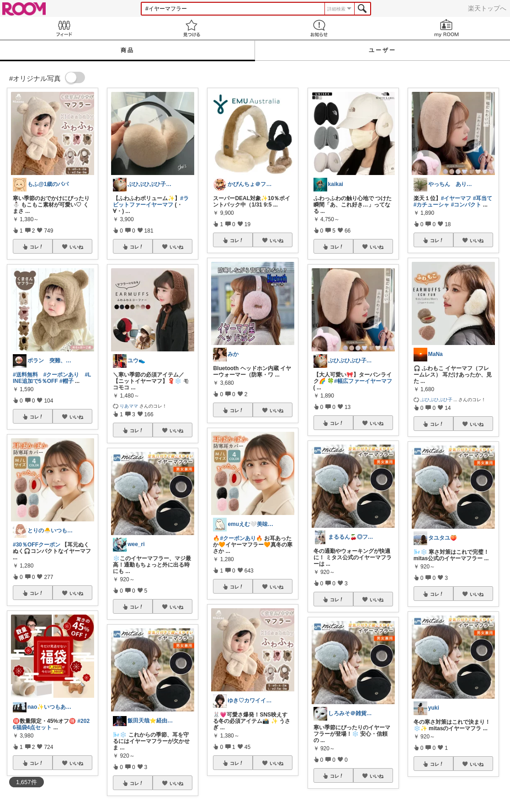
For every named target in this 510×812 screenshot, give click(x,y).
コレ (37, 247)
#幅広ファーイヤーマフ (363, 381)
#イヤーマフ (456, 198)
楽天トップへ (487, 8)
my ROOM (446, 28)
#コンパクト (466, 205)
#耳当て (483, 198)
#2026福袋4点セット (51, 724)
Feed (64, 28)
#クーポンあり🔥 (241, 538)
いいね (76, 247)
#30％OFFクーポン (37, 545)
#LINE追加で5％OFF (52, 378)
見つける (191, 28)
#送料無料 (25, 375)
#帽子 (66, 381)
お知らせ (319, 28)
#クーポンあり (61, 375)
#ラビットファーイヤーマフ (151, 202)
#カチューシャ (432, 205)
